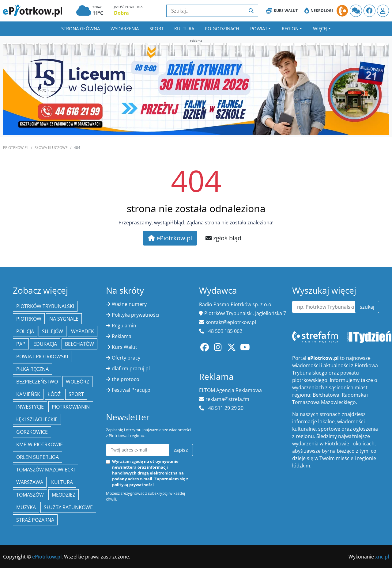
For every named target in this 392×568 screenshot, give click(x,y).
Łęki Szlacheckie (37, 419)
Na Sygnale (64, 319)
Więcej (320, 29)
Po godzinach (222, 29)
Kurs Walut (282, 11)
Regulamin (124, 326)
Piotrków (29, 319)
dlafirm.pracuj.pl (131, 368)
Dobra (121, 13)
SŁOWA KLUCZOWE (51, 148)
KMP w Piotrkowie (40, 444)
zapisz (181, 450)
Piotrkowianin (71, 407)
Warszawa (30, 482)
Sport (156, 29)
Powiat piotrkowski (42, 356)
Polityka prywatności (136, 315)
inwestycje (30, 407)
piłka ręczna (32, 369)
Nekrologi (319, 11)
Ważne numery (129, 304)
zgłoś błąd (223, 238)
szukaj (367, 307)
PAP (21, 344)
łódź (54, 394)
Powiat (259, 29)
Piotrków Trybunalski (45, 306)
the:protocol (126, 379)
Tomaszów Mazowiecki (45, 470)
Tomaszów (30, 495)
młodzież (64, 495)
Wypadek (83, 331)
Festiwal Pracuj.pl (132, 390)
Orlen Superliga (38, 457)
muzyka (26, 507)
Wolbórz (77, 382)
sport (76, 394)
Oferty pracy (126, 358)
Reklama (122, 336)
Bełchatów (79, 344)
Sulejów (53, 331)
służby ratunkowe (68, 507)
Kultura (184, 29)
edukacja (45, 344)
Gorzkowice (32, 432)
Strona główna (81, 29)
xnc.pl (382, 557)
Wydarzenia (125, 29)
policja (25, 331)
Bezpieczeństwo (37, 382)
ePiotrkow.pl (16, 148)
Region (290, 29)
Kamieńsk (28, 394)
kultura (62, 482)
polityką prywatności (133, 485)
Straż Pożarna (35, 520)
